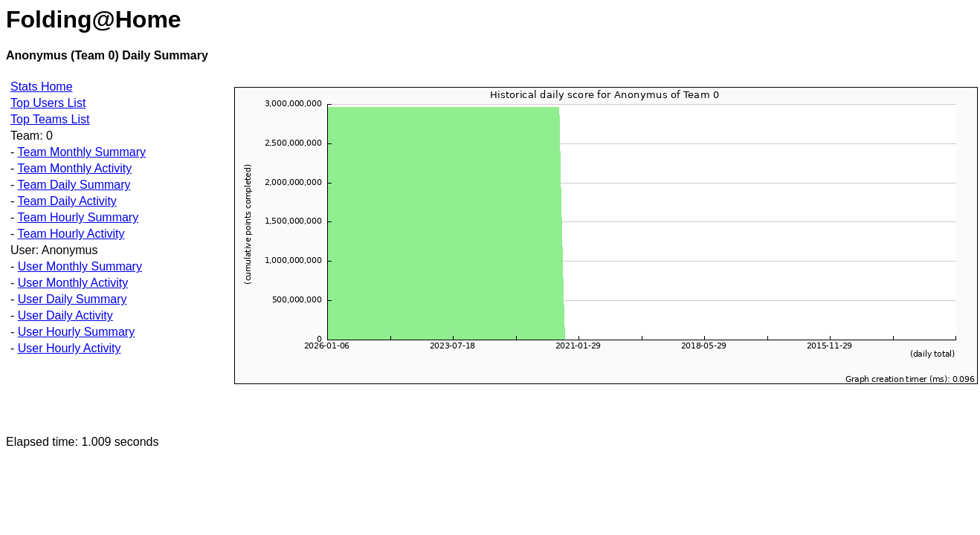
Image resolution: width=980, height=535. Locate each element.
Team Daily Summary (74, 185)
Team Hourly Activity (71, 234)
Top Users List (48, 103)
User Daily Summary (72, 299)
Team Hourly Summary (78, 217)
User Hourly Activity (70, 348)
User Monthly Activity (73, 283)
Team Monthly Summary (81, 152)
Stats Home (42, 87)
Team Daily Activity (67, 201)
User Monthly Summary (80, 266)
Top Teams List (50, 119)
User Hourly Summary (76, 332)
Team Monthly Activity (74, 168)
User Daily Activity (65, 315)
